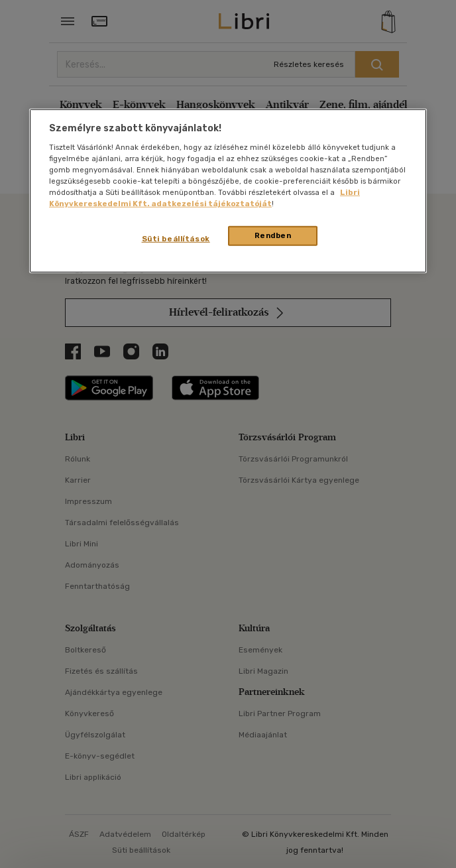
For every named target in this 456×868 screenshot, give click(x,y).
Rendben (273, 235)
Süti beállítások (176, 239)
